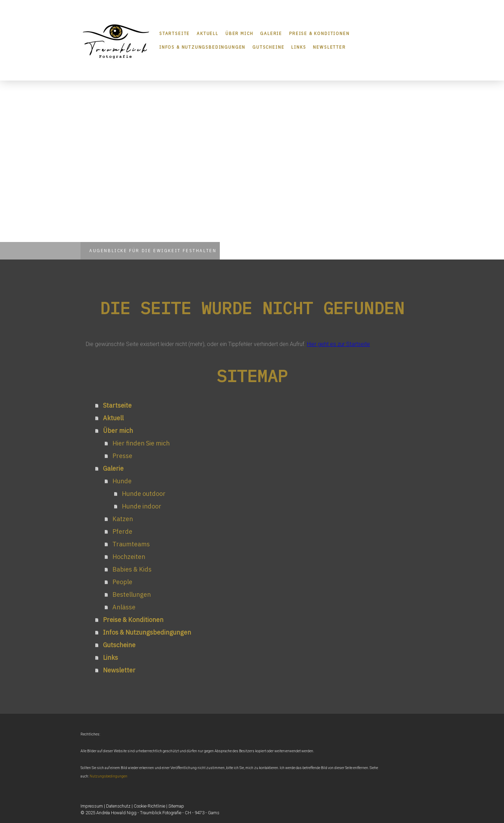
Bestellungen (132, 594)
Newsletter (329, 47)
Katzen (123, 519)
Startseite (174, 33)
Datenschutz (118, 806)
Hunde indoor (142, 506)
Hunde (122, 481)
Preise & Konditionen (319, 33)
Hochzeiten (129, 557)
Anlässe (124, 607)
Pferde (122, 531)
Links (299, 47)
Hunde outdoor (144, 494)
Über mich (239, 33)
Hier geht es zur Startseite (338, 344)
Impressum (92, 806)
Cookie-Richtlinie (149, 806)
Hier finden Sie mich (141, 443)
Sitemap (176, 806)
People (122, 582)
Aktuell (208, 33)
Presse (122, 456)
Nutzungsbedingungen (108, 776)
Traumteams (131, 544)
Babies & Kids (132, 569)
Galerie (271, 33)
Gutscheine (268, 47)
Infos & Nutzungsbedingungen (202, 47)
